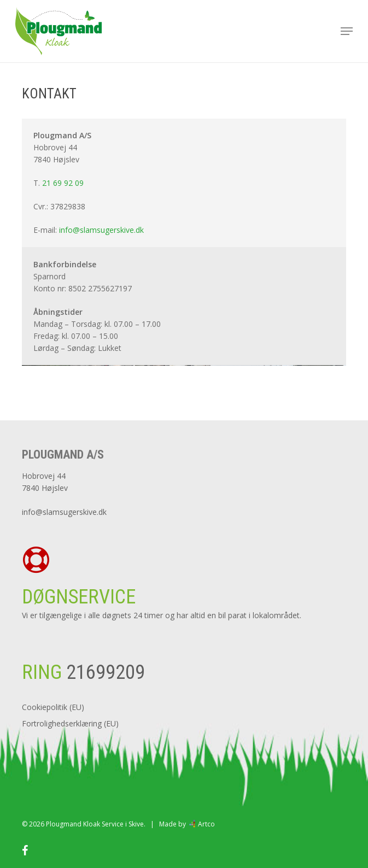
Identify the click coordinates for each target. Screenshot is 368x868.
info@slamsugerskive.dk (101, 230)
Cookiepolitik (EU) (53, 707)
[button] (347, 31)
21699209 (103, 672)
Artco (206, 824)
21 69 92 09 (63, 183)
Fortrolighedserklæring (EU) (70, 723)
